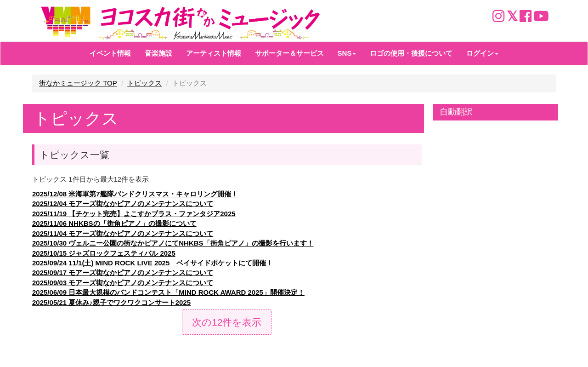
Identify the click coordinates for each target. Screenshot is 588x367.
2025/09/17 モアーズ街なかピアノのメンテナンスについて (123, 272)
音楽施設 (158, 53)
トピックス (144, 83)
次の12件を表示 (227, 322)
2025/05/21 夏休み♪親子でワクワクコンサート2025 (111, 302)
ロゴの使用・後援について (411, 53)
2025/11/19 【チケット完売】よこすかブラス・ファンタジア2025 (134, 214)
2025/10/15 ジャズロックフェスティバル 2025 (104, 253)
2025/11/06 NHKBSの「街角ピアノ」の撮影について (114, 223)
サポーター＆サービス (289, 53)
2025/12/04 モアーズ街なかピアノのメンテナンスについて (123, 204)
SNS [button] (347, 53)
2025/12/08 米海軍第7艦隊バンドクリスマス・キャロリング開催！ (135, 194)
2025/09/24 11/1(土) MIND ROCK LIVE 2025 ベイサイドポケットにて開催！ (153, 263)
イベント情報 (110, 53)
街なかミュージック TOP (78, 83)
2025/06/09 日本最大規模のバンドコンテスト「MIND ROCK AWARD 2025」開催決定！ (168, 292)
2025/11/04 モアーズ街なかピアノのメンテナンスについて (123, 233)
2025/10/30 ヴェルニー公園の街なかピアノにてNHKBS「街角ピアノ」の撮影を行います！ (173, 243)
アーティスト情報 (214, 53)
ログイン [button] (482, 53)
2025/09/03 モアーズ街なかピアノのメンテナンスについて (123, 283)
